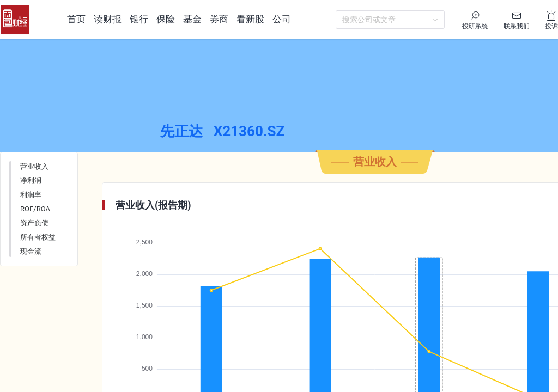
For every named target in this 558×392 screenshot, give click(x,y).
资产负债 (34, 248)
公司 (282, 19)
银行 (139, 19)
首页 (76, 19)
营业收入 (34, 191)
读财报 (108, 19)
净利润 (31, 206)
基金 (192, 19)
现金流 (31, 276)
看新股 (250, 19)
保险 (166, 19)
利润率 (31, 220)
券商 (219, 19)
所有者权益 (38, 262)
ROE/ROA (35, 234)
